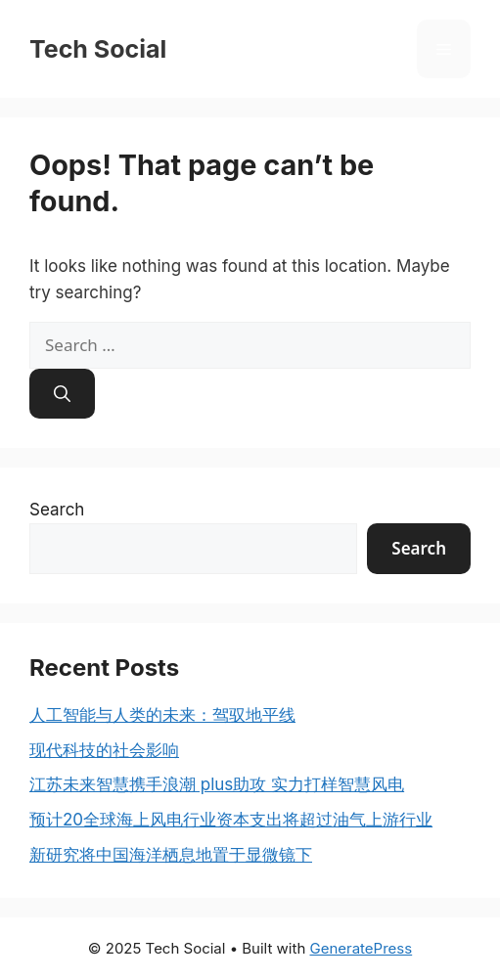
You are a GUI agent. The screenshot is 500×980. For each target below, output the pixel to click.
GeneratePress (362, 948)
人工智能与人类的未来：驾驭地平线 (162, 715)
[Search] (62, 394)
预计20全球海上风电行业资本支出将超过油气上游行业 (231, 820)
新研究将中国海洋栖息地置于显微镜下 (171, 855)
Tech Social (98, 49)
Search (57, 510)
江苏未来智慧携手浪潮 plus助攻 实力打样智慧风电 (217, 784)
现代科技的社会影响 (104, 750)
